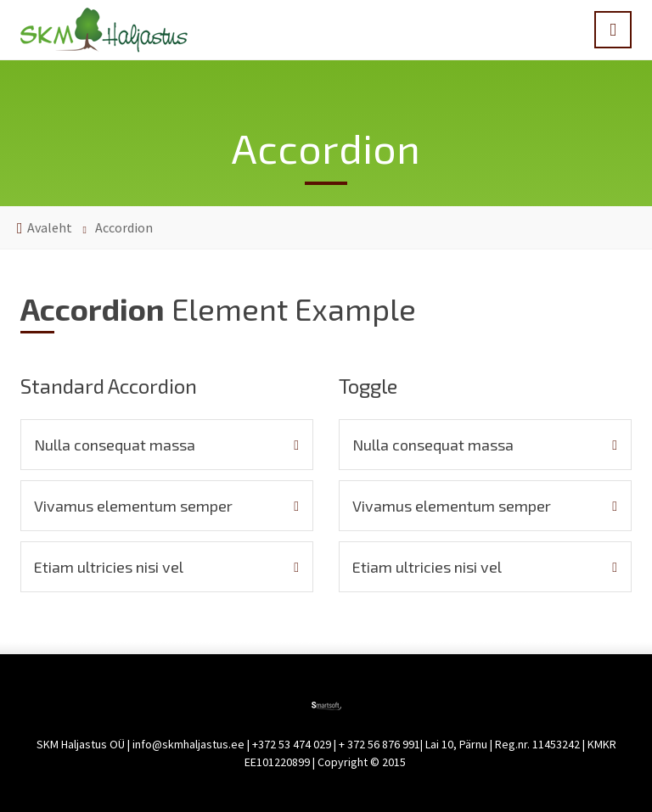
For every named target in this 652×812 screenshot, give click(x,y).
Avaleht (50, 227)
